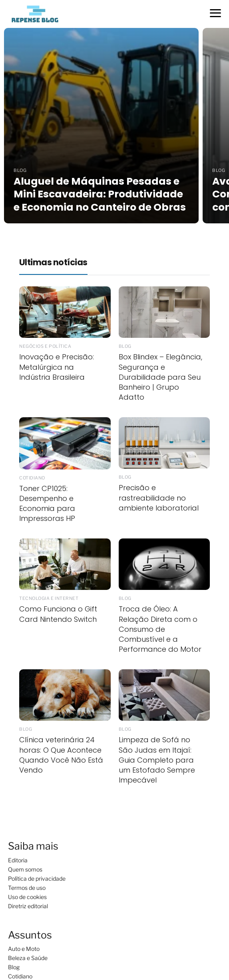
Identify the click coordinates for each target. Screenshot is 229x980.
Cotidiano (20, 976)
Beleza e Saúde (28, 958)
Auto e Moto (24, 949)
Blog (14, 967)
